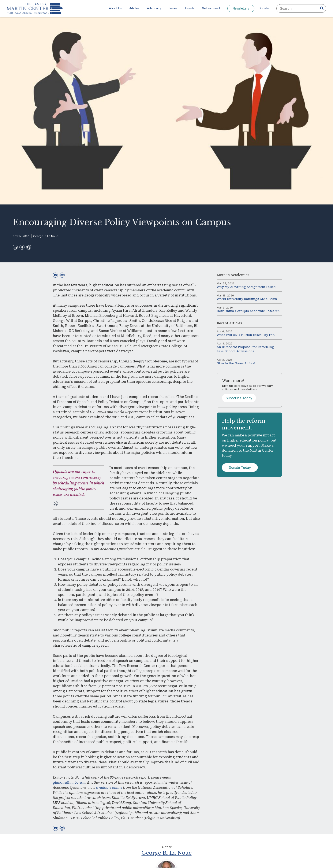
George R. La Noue (46, 236)
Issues (173, 8)
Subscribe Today (239, 398)
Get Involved (211, 8)
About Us (115, 8)
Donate (264, 8)
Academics (240, 275)
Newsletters (241, 8)
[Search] (322, 8)
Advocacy (154, 8)
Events (190, 8)
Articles (134, 8)
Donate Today (240, 468)
